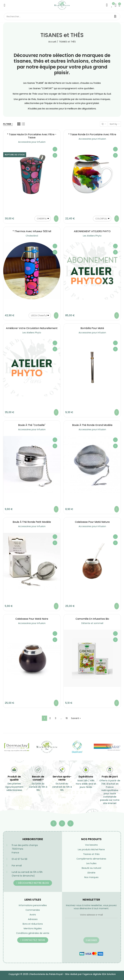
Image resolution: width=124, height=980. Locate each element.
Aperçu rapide (55, 155)
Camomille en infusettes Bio (92, 619)
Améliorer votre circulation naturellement (32, 328)
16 (67, 718)
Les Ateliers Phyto (92, 236)
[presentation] (88, 930)
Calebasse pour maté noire (32, 619)
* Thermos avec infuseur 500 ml (32, 231)
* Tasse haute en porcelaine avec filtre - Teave (32, 136)
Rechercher (115, 17)
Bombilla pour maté (92, 328)
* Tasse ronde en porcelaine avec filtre (92, 134)
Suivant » (76, 718)
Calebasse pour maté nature (92, 522)
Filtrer (7, 124)
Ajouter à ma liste (55, 149)
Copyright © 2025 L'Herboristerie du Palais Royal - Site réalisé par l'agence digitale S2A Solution (62, 974)
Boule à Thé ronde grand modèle (92, 425)
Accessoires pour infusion (32, 142)
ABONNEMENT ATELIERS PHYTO (92, 231)
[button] (33, 883)
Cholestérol (32, 236)
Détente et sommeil (92, 623)
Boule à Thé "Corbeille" (32, 425)
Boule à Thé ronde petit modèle (32, 522)
